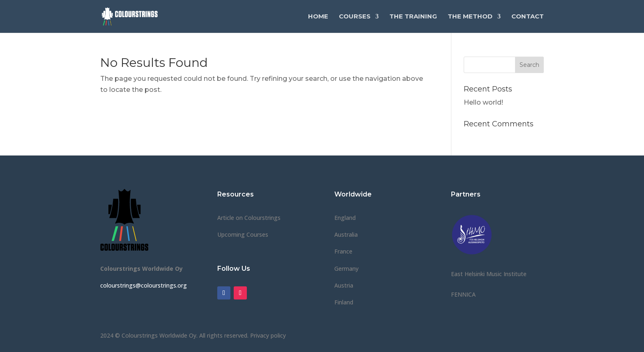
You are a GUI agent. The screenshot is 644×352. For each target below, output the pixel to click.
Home (318, 17)
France (343, 251)
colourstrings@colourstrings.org (144, 285)
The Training (413, 17)
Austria (344, 285)
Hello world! (483, 102)
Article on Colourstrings (249, 218)
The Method (470, 17)
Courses (355, 17)
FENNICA (463, 294)
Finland (344, 302)
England (345, 218)
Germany (346, 269)
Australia (346, 234)
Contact (528, 17)
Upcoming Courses (243, 234)
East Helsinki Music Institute (489, 274)
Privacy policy (268, 335)
